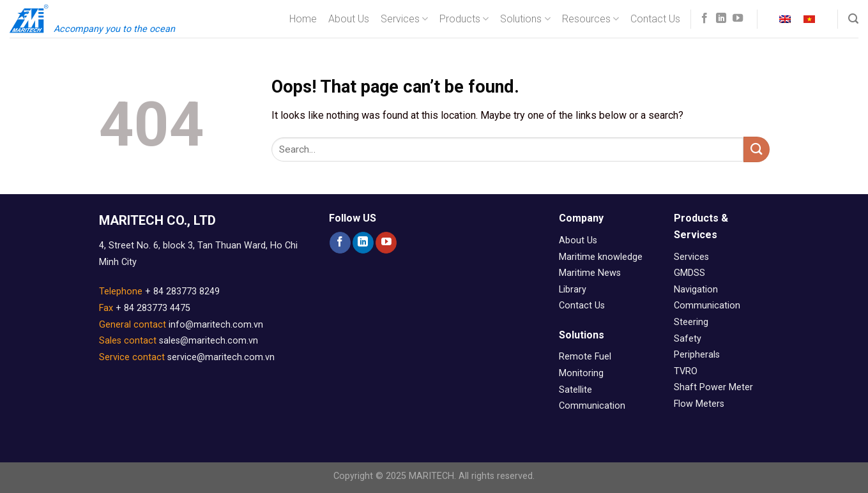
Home (303, 19)
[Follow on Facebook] (704, 19)
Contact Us (655, 19)
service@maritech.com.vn (221, 357)
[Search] (853, 19)
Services (404, 19)
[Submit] (756, 149)
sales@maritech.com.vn (209, 341)
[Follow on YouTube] (738, 19)
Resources (590, 19)
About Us (349, 19)
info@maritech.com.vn (216, 325)
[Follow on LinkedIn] (721, 19)
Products (464, 19)
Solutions (525, 19)
